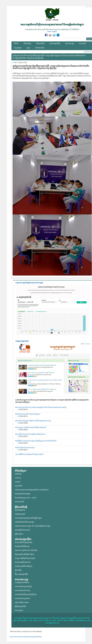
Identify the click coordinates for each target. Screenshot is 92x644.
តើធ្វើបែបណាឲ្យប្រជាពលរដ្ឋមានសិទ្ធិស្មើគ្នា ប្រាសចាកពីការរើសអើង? (36, 441)
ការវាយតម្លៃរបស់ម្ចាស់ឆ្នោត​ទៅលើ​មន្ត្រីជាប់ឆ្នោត (28, 518)
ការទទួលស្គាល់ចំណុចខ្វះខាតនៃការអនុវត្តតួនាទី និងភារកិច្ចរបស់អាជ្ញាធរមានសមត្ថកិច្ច (41, 407)
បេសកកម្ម (18, 478)
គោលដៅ (17, 482)
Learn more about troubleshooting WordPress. (26, 637)
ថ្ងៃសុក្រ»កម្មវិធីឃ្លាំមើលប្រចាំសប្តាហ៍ (25, 558)
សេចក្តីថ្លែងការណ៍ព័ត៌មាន (22, 583)
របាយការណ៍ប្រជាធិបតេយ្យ (22, 590)
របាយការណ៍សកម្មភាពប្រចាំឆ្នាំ (23, 586)
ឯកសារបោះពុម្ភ (69, 44)
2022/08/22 (23, 410)
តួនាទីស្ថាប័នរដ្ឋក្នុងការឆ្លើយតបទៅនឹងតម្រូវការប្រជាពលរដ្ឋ (33, 421)
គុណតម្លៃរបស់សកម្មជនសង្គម (25, 448)
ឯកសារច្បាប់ (82, 44)
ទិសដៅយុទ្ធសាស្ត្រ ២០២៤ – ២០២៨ (26, 498)
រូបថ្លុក (28, 48)
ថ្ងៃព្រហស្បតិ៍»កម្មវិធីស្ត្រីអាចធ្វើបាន (24, 554)
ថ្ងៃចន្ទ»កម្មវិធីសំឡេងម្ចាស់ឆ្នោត (24, 542)
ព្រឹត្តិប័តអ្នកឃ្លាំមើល (20, 606)
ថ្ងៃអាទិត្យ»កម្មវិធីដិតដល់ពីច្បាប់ (24, 566)
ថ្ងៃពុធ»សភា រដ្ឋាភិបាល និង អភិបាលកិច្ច (26, 550)
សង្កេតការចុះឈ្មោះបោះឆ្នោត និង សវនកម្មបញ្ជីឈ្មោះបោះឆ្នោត (33, 526)
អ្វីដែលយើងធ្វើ (40, 44)
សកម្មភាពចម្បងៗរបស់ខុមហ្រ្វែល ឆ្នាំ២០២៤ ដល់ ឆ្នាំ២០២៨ (32, 490)
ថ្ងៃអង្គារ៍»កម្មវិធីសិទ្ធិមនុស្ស (22, 546)
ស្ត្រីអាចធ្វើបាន (19, 534)
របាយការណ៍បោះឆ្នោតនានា (22, 598)
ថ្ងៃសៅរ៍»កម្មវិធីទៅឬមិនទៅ (23, 562)
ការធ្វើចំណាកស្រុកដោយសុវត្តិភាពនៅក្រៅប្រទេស (30, 434)
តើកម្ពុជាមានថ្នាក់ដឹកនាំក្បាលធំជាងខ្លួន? (28, 414)
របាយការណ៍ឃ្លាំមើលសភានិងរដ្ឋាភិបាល (26, 594)
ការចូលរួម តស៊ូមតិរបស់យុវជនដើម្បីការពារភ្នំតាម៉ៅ (31, 427)
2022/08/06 (23, 430)
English (55, 32)
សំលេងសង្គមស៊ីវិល (55, 44)
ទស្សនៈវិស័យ (19, 486)
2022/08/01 (23, 450)
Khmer (49, 32)
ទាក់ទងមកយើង (40, 48)
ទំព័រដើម (16, 44)
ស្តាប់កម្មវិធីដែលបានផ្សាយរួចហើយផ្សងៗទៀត (29, 454)
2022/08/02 (23, 443)
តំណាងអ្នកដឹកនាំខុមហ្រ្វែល (22, 494)
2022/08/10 (23, 416)
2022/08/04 (23, 436)
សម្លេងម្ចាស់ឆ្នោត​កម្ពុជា (22, 341)
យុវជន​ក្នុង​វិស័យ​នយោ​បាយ (22, 530)
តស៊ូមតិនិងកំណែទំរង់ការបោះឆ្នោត (24, 522)
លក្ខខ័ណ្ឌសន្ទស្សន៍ (20, 514)
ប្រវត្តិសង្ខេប (18, 474)
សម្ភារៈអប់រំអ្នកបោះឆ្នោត (22, 602)
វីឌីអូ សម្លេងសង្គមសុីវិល (21, 574)
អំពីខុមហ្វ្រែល (27, 44)
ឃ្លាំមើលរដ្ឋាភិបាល (20, 510)
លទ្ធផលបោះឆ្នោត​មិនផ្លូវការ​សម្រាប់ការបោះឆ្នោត (29, 283)
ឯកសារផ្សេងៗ (19, 610)
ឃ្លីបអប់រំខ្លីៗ (18, 570)
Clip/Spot (18, 48)
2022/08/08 (23, 423)
